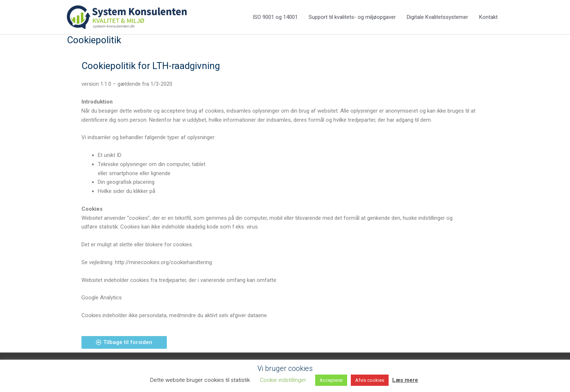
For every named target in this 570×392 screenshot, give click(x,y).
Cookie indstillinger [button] (283, 380)
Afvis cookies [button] (370, 380)
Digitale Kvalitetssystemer (437, 17)
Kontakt (488, 17)
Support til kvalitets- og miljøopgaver (352, 17)
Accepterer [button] (331, 380)
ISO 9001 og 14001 (275, 17)
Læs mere (405, 380)
